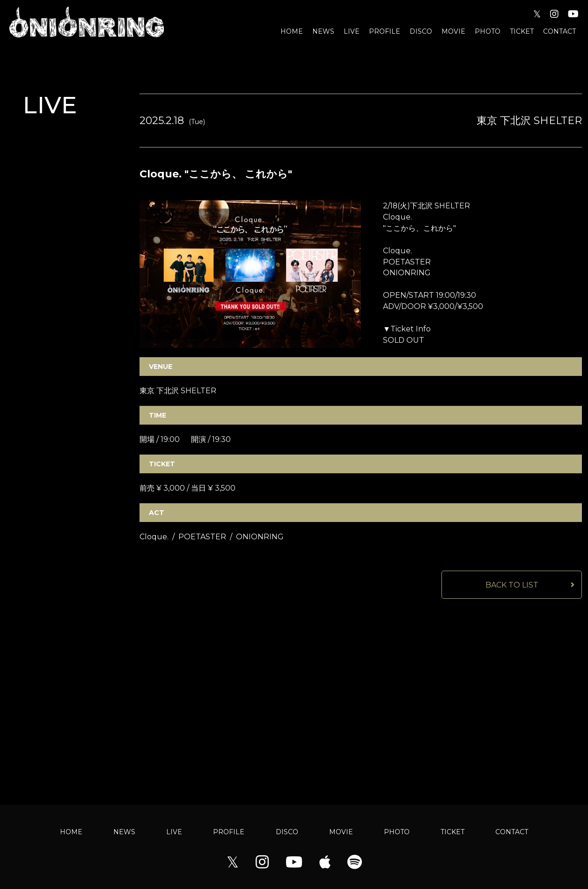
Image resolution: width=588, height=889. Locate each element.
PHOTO (488, 31)
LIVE (352, 31)
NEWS (323, 31)
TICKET (522, 31)
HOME (292, 31)
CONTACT (559, 31)
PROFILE (385, 31)
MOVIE (453, 31)
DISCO (421, 31)
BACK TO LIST (512, 585)
